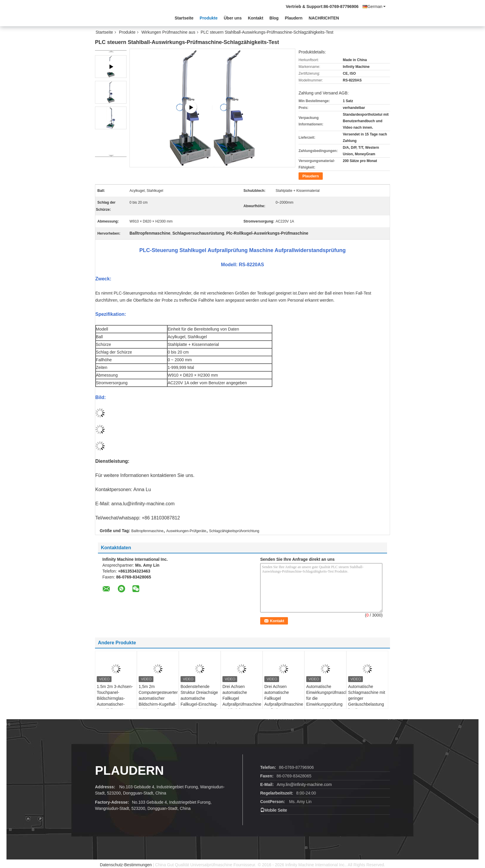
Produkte (209, 18)
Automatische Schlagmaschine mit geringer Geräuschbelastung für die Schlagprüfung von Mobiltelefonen (367, 704)
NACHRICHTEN (324, 18)
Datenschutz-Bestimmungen (126, 865)
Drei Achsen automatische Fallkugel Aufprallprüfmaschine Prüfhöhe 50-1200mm (284, 701)
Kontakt (255, 18)
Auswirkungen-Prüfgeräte (186, 531)
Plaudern (294, 18)
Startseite (184, 18)
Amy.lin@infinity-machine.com (304, 784)
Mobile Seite (274, 810)
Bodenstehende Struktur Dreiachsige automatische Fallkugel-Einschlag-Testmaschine (199, 698)
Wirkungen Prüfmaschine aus (168, 32)
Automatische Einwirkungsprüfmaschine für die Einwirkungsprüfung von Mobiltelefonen (326, 698)
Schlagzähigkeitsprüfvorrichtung (234, 531)
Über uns (233, 18)
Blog (274, 18)
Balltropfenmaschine (147, 531)
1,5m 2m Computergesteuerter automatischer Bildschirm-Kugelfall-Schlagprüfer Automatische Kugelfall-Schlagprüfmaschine (158, 707)
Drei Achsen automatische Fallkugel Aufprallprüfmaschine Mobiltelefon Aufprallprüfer (242, 701)
